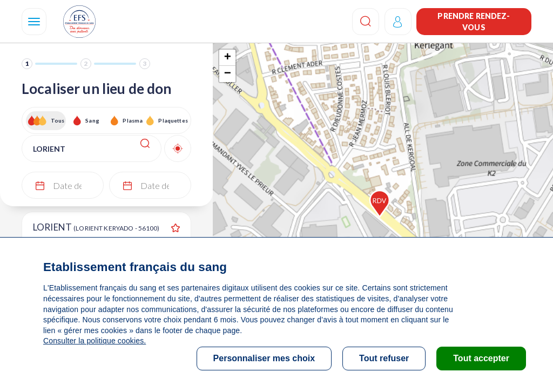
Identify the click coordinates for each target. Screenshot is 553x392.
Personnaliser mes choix (264, 358)
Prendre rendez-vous (474, 22)
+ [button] (228, 58)
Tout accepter (481, 358)
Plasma (133, 120)
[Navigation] (34, 22)
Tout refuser (384, 358)
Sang (92, 120)
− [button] (228, 74)
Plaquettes (173, 120)
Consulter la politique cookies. (95, 341)
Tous (58, 120)
